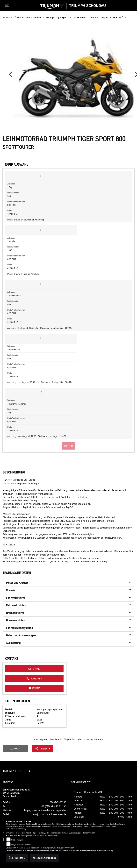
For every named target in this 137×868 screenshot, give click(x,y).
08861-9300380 (58, 802)
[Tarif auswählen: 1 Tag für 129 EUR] (41, 176)
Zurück (15, 748)
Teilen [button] (42, 748)
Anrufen (34, 678)
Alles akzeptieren (44, 858)
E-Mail (34, 669)
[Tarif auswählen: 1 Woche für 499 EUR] (41, 230)
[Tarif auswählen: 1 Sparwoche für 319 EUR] (41, 338)
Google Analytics (17, 840)
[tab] (68, 583)
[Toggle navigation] (8, 6)
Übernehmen (17, 858)
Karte (34, 688)
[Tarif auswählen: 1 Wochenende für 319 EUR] (41, 284)
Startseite (8, 17)
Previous (11, 76)
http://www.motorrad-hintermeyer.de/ (45, 810)
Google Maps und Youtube (21, 845)
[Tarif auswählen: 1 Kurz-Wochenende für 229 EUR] (41, 392)
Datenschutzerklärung (18, 829)
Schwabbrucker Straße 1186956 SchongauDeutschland (16, 793)
